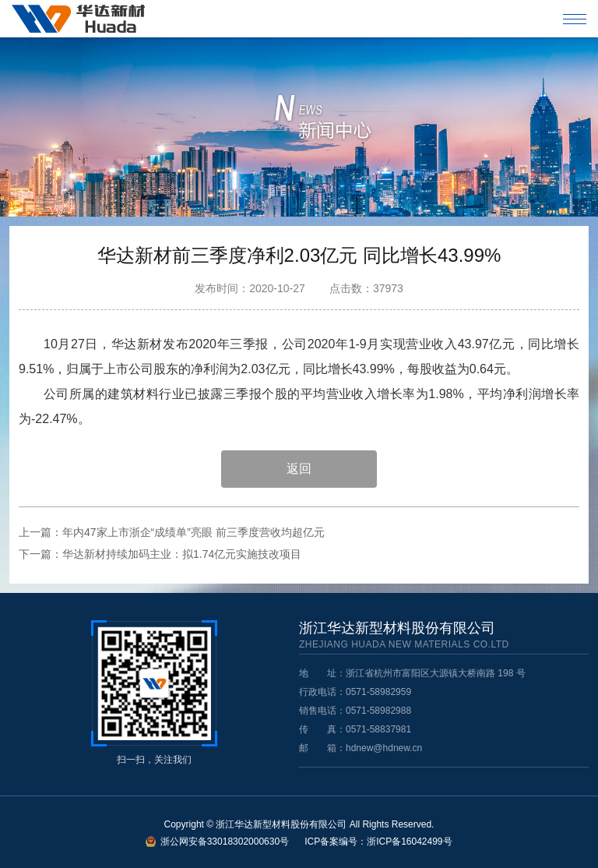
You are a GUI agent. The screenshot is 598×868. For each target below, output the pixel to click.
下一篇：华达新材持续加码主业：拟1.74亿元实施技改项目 (160, 554)
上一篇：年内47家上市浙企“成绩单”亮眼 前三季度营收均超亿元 (172, 532)
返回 (299, 469)
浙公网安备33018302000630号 (225, 842)
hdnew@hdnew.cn (384, 748)
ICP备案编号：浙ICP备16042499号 (378, 842)
